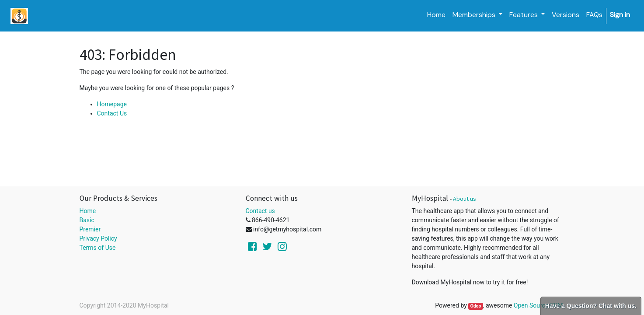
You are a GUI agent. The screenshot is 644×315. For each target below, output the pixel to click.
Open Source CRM (538, 305)
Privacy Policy (98, 238)
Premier (90, 229)
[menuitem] (436, 15)
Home (88, 211)
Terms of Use (98, 248)
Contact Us (112, 113)
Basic (87, 220)
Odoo (475, 306)
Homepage (112, 104)
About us (465, 199)
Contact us (260, 211)
